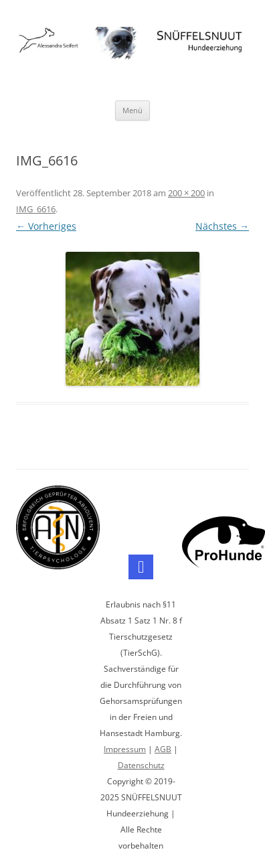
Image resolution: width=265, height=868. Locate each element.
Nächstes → (222, 226)
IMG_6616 (36, 209)
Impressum (125, 749)
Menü (132, 110)
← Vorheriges (46, 226)
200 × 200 (186, 193)
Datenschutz (141, 765)
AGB (163, 749)
